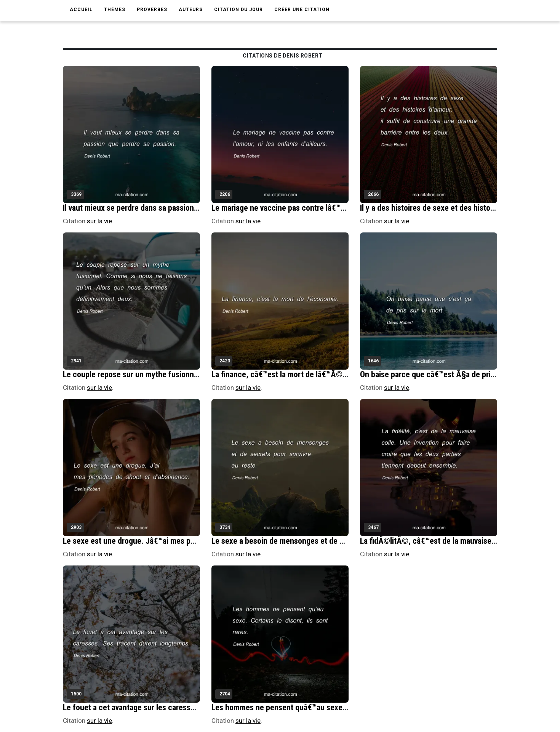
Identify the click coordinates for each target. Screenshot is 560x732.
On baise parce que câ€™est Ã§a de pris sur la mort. (447, 374)
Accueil (81, 10)
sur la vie (99, 221)
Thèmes (115, 10)
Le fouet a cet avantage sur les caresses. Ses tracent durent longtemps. (184, 707)
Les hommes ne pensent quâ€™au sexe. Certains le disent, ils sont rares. (334, 707)
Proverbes (152, 10)
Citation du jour (238, 10)
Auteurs (191, 10)
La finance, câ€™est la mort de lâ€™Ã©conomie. (293, 374)
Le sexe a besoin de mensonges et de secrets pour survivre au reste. (327, 541)
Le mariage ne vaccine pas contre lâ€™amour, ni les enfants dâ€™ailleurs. (334, 208)
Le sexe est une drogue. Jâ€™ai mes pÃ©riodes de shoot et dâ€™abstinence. (192, 541)
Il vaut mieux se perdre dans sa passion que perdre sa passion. (167, 208)
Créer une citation (302, 10)
